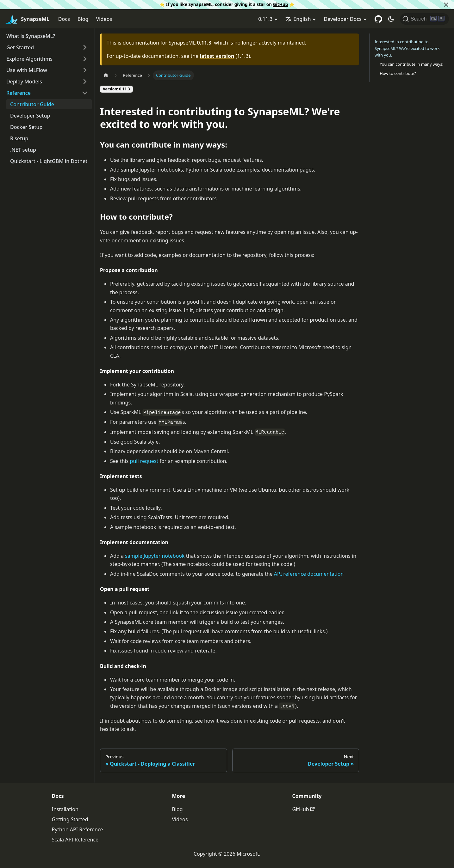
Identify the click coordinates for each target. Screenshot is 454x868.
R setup (19, 138)
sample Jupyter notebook (155, 556)
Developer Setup (30, 116)
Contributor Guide (32, 104)
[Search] (424, 19)
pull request (144, 461)
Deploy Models (24, 82)
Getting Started (70, 819)
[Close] (446, 5)
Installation (65, 809)
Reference (19, 93)
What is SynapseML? (31, 36)
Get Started (20, 47)
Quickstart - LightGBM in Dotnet (49, 161)
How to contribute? (398, 73)
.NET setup (23, 150)
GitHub (281, 4)
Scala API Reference (75, 840)
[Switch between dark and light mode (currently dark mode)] (391, 19)
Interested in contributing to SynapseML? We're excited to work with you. (407, 48)
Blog (83, 19)
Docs (64, 19)
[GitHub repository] (378, 19)
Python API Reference (78, 829)
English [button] (298, 19)
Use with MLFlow (27, 70)
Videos (104, 19)
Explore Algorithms (29, 59)
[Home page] (106, 75)
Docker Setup (26, 127)
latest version (217, 56)
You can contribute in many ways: (411, 64)
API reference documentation (309, 574)
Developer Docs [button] (342, 19)
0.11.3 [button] (265, 19)
